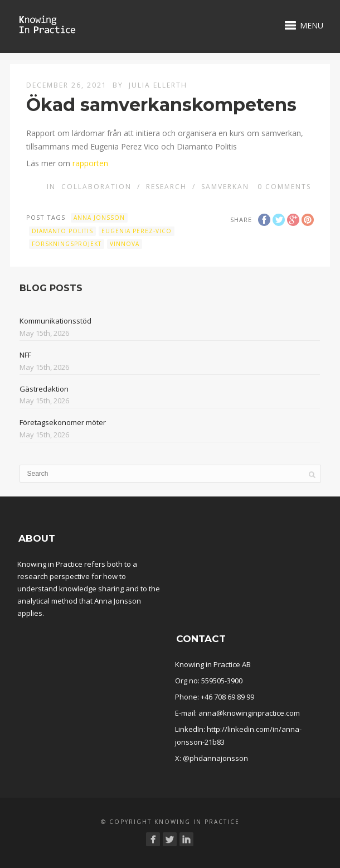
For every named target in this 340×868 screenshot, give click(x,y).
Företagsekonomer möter (63, 422)
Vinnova (125, 244)
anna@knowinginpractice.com (249, 713)
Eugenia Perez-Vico (137, 231)
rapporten (90, 163)
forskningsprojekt (67, 244)
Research (166, 187)
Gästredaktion (44, 389)
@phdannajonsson (215, 758)
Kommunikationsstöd (55, 321)
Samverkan (225, 187)
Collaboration (96, 187)
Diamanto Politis (62, 231)
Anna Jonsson (99, 218)
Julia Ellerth (158, 85)
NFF (25, 355)
